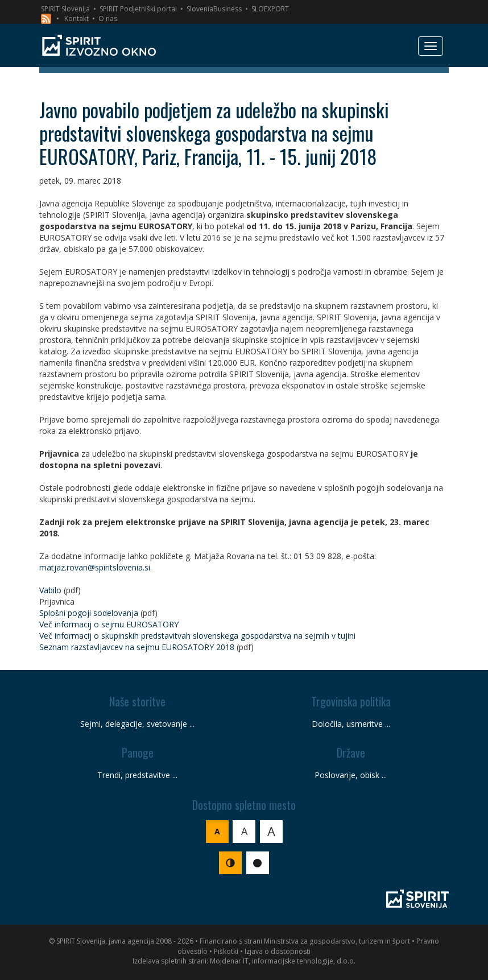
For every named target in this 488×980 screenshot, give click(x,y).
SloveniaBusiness (214, 9)
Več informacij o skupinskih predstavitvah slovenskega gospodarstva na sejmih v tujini (197, 636)
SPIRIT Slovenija (65, 9)
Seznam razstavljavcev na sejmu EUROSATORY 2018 (137, 647)
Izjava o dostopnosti (278, 951)
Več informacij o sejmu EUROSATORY (109, 624)
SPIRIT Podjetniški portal (138, 9)
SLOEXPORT (270, 9)
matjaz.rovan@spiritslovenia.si (95, 567)
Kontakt (76, 18)
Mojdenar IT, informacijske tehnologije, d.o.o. (283, 961)
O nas (108, 18)
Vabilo (50, 590)
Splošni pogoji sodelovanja (89, 613)
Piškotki (226, 951)
